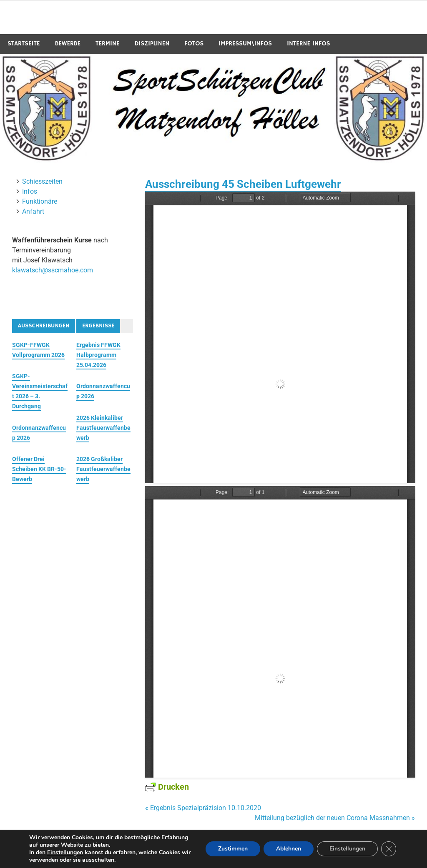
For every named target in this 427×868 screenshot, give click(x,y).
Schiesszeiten (42, 181)
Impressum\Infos (245, 44)
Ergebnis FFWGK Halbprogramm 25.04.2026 (98, 355)
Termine (108, 44)
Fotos (194, 44)
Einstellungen (65, 853)
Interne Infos (309, 44)
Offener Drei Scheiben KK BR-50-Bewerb (39, 469)
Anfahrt (33, 211)
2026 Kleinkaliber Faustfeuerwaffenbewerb (103, 428)
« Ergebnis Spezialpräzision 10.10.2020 (203, 808)
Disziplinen (152, 44)
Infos (30, 191)
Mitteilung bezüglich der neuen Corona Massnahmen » (335, 818)
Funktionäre (40, 201)
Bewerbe (68, 44)
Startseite (24, 44)
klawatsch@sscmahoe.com (53, 270)
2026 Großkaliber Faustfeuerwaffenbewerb (103, 469)
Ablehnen (289, 849)
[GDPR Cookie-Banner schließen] (389, 849)
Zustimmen (233, 849)
